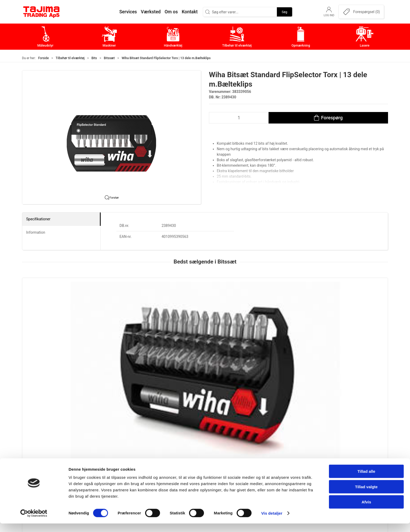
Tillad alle (366, 480)
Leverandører (288, 460)
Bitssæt (109, 58)
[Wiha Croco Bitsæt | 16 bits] (205, 305)
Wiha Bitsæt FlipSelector (46, 337)
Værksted (285, 452)
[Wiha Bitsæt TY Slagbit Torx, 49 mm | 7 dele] (279, 305)
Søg (284, 12)
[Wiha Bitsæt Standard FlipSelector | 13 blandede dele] (131, 305)
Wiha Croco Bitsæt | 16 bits (196, 337)
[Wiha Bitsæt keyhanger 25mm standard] (353, 305)
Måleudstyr (164, 436)
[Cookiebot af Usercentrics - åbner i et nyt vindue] (34, 522)
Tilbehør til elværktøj (70, 58)
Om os (282, 436)
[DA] (42, 12)
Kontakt (283, 444)
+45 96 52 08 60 (100, 467)
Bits (94, 58)
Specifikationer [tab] (38, 219)
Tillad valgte (366, 495)
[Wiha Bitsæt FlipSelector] (57, 305)
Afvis (366, 510)
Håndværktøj (166, 452)
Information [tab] (36, 232)
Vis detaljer (272, 522)
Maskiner (163, 444)
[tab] (202, 374)
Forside (44, 58)
